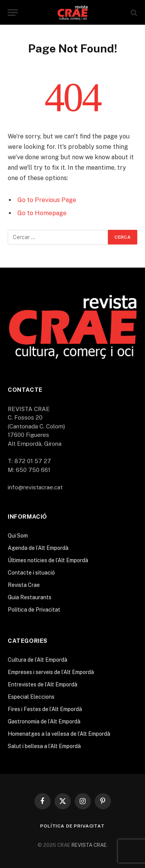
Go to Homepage (42, 213)
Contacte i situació (31, 573)
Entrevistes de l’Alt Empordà (43, 684)
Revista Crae (24, 585)
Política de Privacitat (34, 610)
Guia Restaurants (30, 597)
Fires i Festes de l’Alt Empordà (45, 709)
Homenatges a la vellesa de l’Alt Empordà (59, 734)
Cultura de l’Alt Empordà (38, 660)
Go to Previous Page (47, 200)
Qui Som (18, 536)
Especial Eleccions (31, 697)
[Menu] (13, 13)
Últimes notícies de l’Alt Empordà (48, 560)
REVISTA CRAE (89, 845)
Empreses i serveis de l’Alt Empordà (51, 672)
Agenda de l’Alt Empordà (38, 548)
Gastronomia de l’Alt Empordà (44, 721)
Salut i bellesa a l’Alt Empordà (44, 746)
